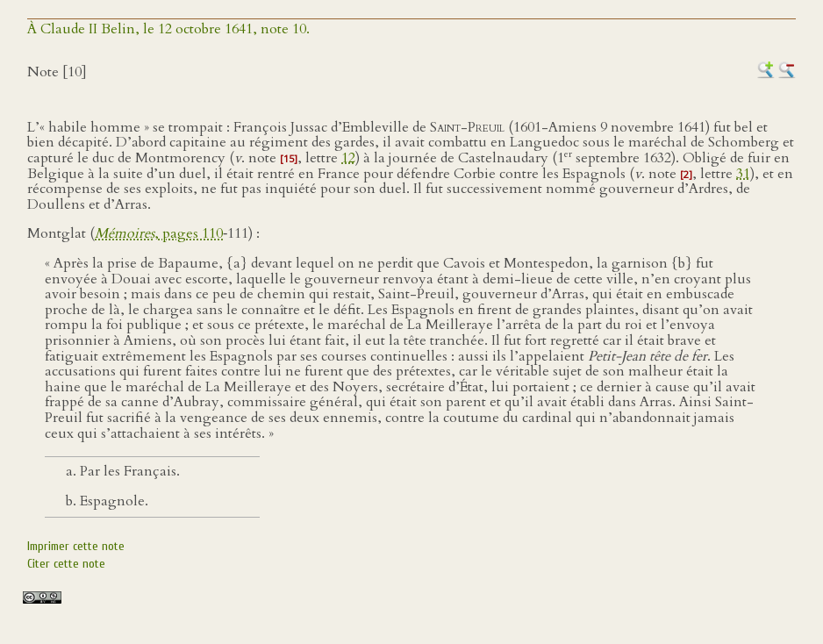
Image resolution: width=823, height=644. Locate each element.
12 (348, 158)
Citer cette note (66, 564)
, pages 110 (159, 233)
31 (743, 174)
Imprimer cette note (76, 546)
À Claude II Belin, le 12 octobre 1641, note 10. (168, 29)
